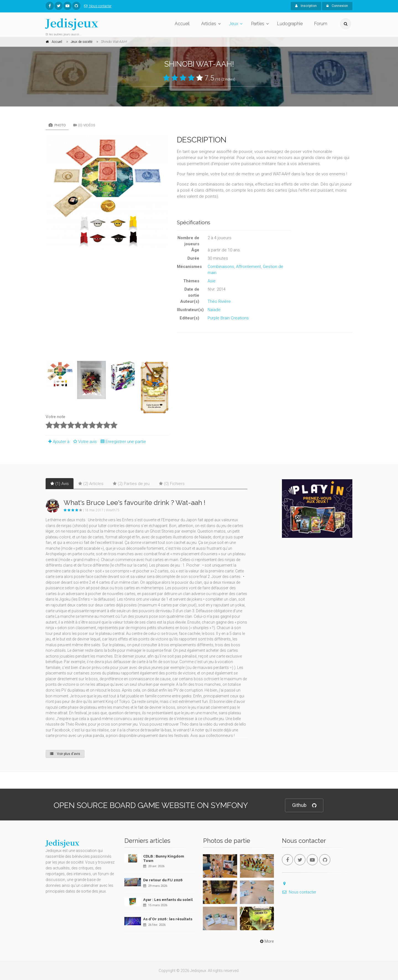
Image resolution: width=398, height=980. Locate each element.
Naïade (214, 310)
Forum (321, 24)
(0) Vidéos (84, 125)
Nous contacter (97, 6)
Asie (212, 281)
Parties (258, 24)
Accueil (182, 24)
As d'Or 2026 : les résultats (168, 919)
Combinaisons (221, 267)
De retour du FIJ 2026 (163, 880)
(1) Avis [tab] (60, 484)
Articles (209, 24)
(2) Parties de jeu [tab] (131, 484)
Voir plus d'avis (65, 754)
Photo (57, 125)
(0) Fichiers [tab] (172, 484)
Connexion (337, 6)
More (266, 941)
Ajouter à (57, 442)
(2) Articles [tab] (91, 484)
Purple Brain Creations (228, 318)
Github (304, 805)
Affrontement (248, 267)
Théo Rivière (219, 301)
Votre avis (84, 442)
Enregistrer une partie (122, 442)
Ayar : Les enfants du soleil (168, 900)
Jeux (234, 24)
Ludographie (290, 24)
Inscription (306, 6)
